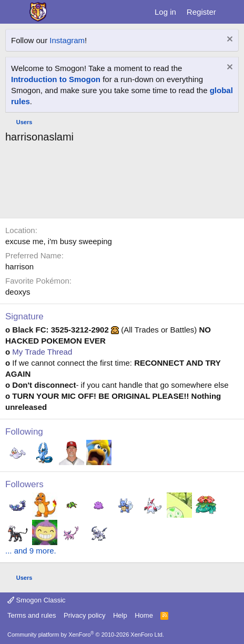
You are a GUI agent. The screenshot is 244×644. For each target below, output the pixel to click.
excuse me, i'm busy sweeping (59, 241)
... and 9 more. (31, 551)
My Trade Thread (42, 352)
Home (144, 615)
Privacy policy (84, 615)
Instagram (67, 40)
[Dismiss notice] (228, 40)
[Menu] (14, 12)
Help (120, 615)
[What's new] (232, 12)
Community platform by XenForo (86, 635)
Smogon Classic (37, 600)
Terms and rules (32, 615)
